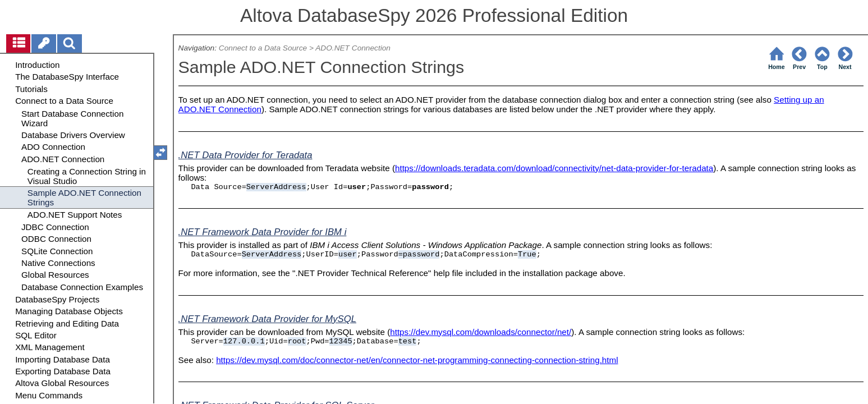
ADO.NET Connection (353, 48)
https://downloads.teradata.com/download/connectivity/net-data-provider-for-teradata (554, 168)
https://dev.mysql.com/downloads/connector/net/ (481, 332)
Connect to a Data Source (263, 48)
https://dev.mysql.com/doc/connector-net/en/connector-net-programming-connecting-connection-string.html (417, 360)
